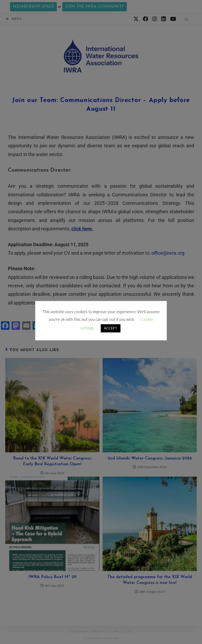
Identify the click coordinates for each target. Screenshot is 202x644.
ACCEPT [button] (111, 328)
